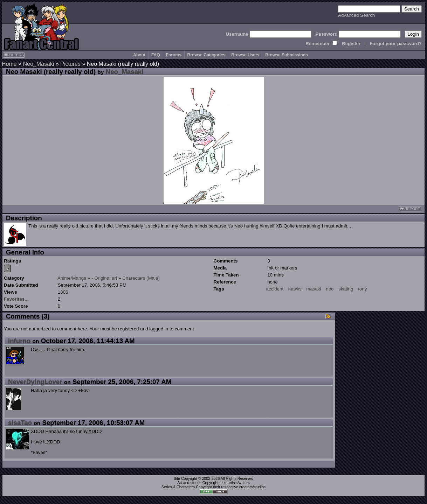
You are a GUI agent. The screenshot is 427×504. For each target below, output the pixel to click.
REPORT (410, 209)
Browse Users (245, 55)
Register (351, 44)
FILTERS (14, 55)
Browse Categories (206, 55)
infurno (19, 341)
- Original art (104, 278)
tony (362, 289)
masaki (314, 289)
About (139, 55)
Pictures (70, 64)
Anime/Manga (72, 278)
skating (346, 289)
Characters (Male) (141, 278)
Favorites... (16, 299)
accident (275, 289)
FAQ (156, 55)
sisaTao (20, 423)
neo (330, 289)
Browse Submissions (286, 55)
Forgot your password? (396, 44)
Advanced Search (356, 15)
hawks (295, 289)
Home (9, 64)
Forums (174, 55)
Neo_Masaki (38, 64)
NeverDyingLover (35, 382)
